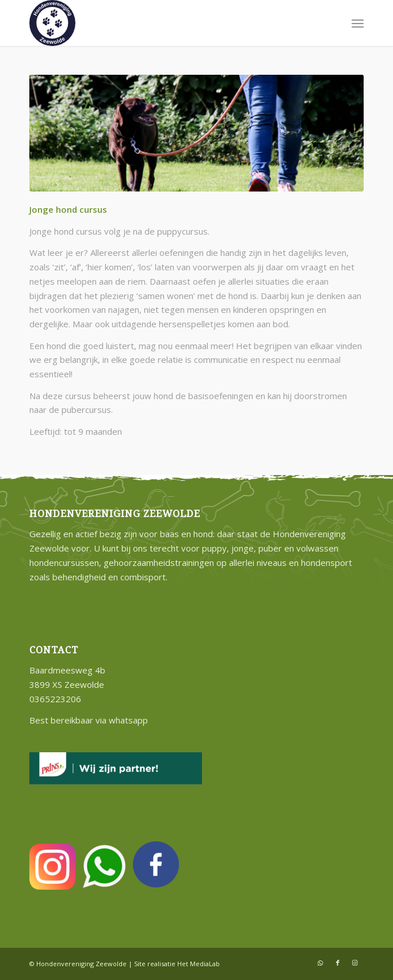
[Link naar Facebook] (338, 963)
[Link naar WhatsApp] (320, 963)
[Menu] (358, 23)
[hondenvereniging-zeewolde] (163, 23)
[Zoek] (332, 23)
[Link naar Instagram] (355, 963)
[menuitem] (332, 23)
